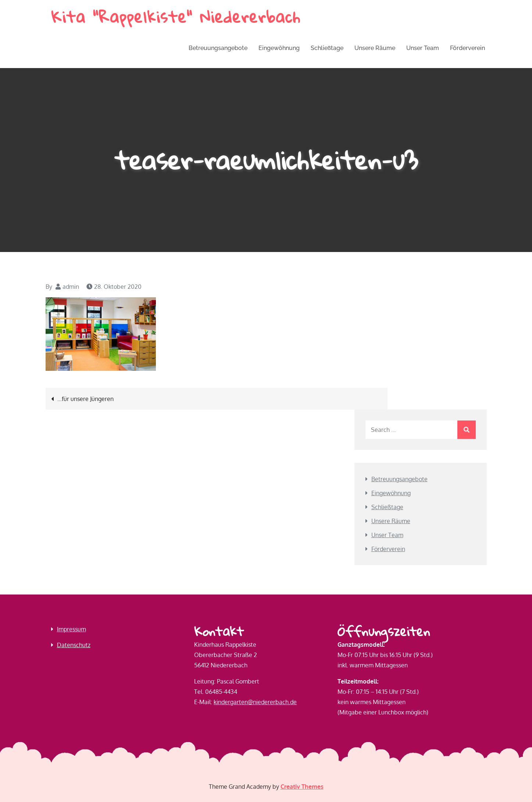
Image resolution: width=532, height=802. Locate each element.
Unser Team (423, 48)
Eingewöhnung (279, 48)
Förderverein (467, 48)
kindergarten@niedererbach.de (255, 702)
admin (71, 287)
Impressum (72, 629)
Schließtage (327, 48)
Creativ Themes (302, 787)
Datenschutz (74, 645)
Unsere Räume (375, 48)
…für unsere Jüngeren (85, 399)
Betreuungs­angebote (218, 48)
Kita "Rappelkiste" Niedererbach (176, 17)
